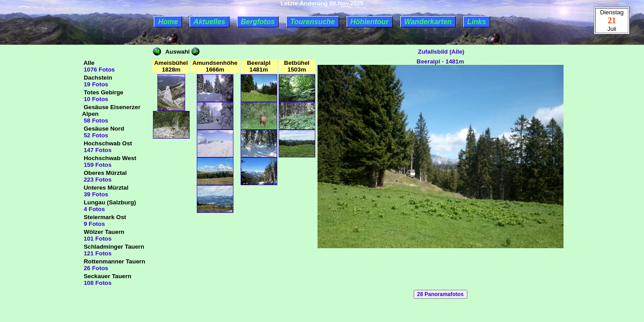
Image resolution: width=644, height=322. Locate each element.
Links (477, 22)
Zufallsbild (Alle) (440, 52)
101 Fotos (97, 239)
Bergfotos (258, 22)
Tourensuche (313, 22)
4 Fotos (93, 209)
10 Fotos (95, 99)
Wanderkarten (428, 22)
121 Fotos (97, 253)
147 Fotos (97, 150)
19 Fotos (95, 84)
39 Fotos (95, 194)
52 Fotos (95, 135)
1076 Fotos (98, 70)
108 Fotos (97, 283)
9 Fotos (93, 224)
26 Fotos (95, 268)
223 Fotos (97, 180)
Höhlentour (370, 22)
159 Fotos (97, 165)
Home (168, 22)
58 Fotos (95, 121)
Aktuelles (210, 22)
